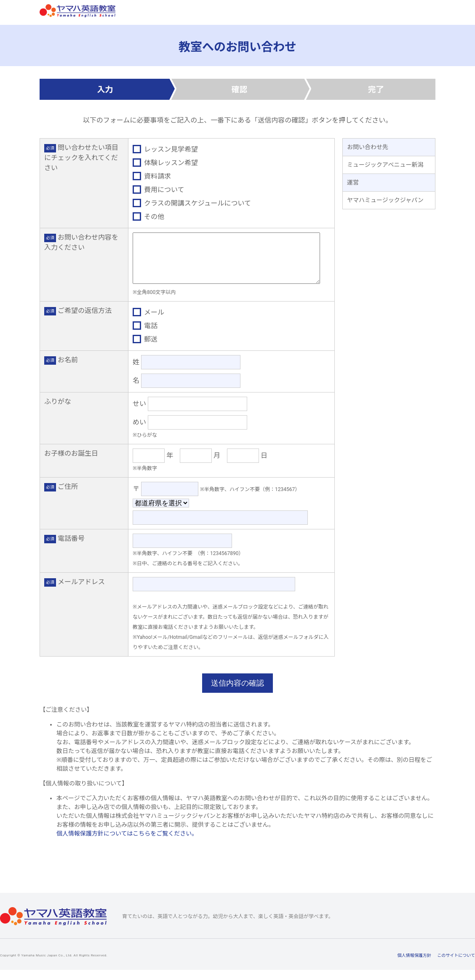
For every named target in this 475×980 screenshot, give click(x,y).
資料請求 (152, 176)
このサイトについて (456, 965)
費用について (159, 190)
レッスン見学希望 (165, 149)
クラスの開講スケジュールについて (192, 203)
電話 (145, 336)
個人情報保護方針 (414, 965)
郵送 (145, 349)
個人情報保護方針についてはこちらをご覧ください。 (127, 844)
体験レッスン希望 (165, 163)
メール (148, 322)
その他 (148, 217)
